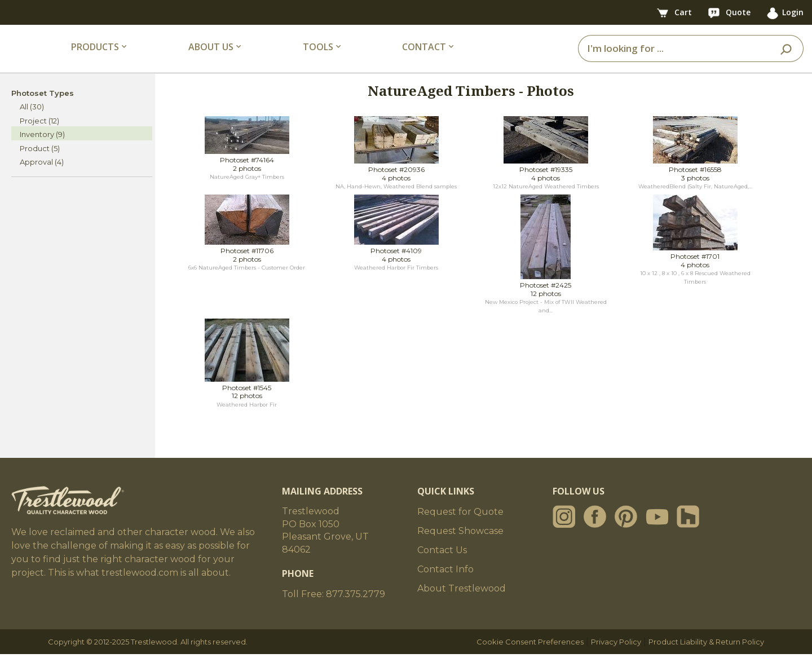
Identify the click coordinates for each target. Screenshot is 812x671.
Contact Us (442, 567)
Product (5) (40, 165)
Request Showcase (460, 548)
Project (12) (39, 137)
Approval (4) (42, 179)
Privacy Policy (616, 659)
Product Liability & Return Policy (706, 659)
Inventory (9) (42, 151)
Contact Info (445, 586)
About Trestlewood (462, 605)
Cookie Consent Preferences (530, 659)
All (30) (32, 123)
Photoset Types (43, 109)
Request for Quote (460, 529)
